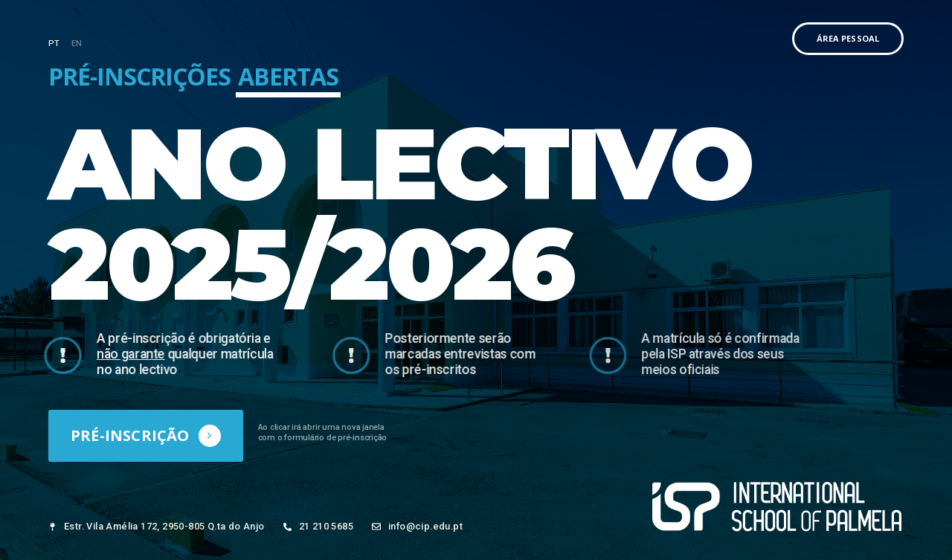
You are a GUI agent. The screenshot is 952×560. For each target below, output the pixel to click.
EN (77, 44)
